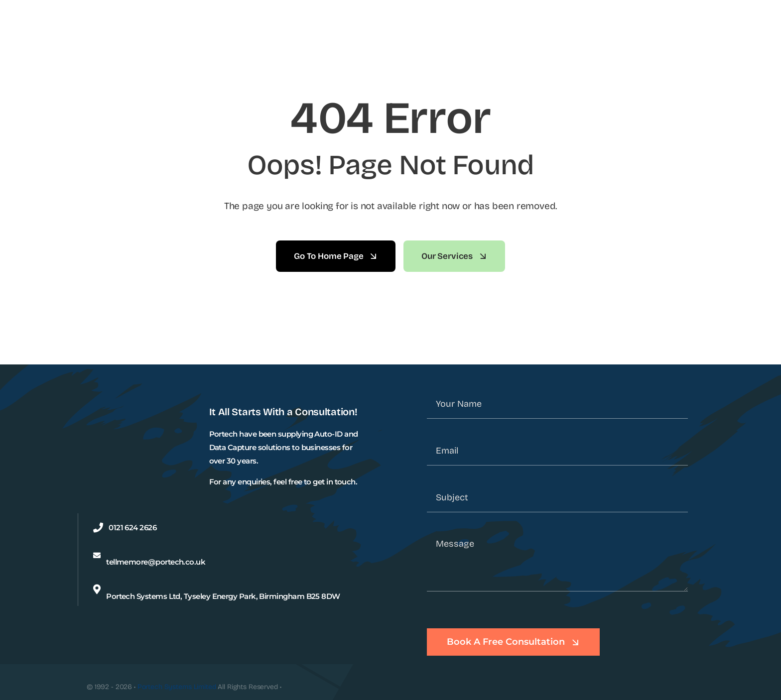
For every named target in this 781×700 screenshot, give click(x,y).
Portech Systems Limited (177, 687)
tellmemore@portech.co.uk (156, 562)
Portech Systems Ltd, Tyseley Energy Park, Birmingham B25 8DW (223, 596)
